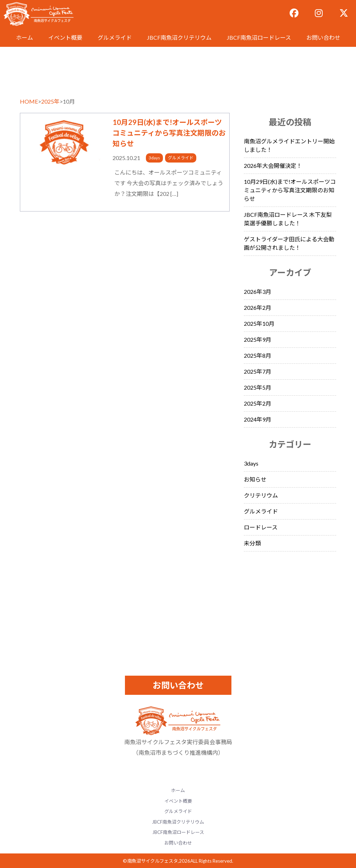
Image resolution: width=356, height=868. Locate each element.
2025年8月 (258, 355)
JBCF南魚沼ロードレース (259, 37)
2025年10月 (259, 323)
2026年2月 (258, 307)
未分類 (252, 543)
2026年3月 (258, 292)
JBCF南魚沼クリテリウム (179, 37)
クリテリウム (261, 495)
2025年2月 (258, 403)
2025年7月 (258, 371)
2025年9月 (258, 339)
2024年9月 (258, 419)
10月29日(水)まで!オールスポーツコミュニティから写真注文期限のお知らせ (169, 133)
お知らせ (255, 479)
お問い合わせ (323, 37)
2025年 (50, 101)
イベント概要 (65, 37)
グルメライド (115, 37)
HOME (29, 101)
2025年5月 (258, 387)
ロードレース (261, 527)
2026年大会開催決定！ (273, 166)
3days (154, 158)
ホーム (24, 37)
